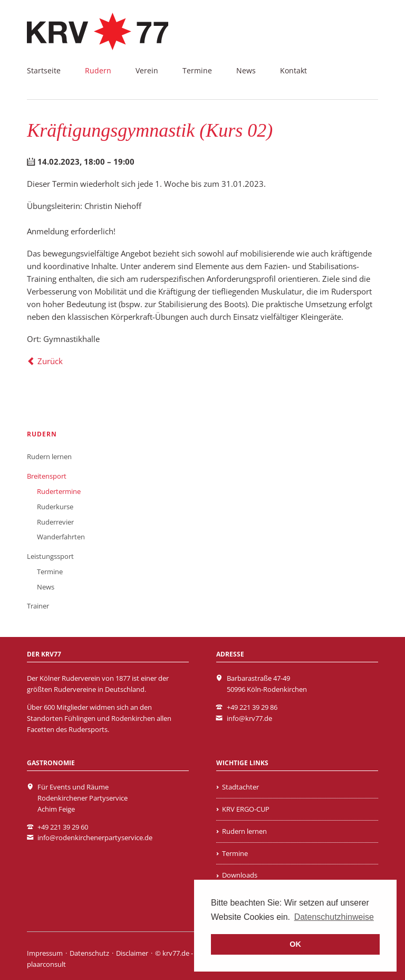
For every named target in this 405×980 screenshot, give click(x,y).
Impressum (45, 953)
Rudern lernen (49, 456)
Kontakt (293, 70)
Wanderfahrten (61, 537)
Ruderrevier (55, 522)
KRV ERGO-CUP (246, 809)
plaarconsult (46, 964)
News (246, 70)
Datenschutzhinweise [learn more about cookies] (334, 917)
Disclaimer (132, 953)
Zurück (50, 361)
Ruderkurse (55, 507)
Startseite (44, 70)
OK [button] (295, 944)
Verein (147, 70)
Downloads (240, 875)
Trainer (38, 606)
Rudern (98, 70)
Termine (197, 70)
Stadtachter (240, 787)
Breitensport (47, 476)
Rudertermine (59, 491)
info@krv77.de (249, 718)
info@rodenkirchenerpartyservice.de (95, 838)
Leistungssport (50, 556)
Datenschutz (89, 953)
